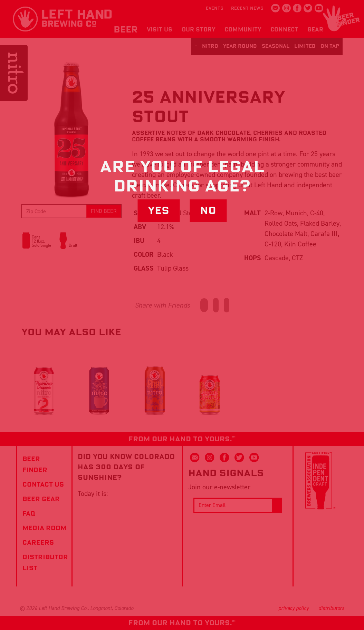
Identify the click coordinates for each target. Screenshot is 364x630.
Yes (159, 211)
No (208, 211)
